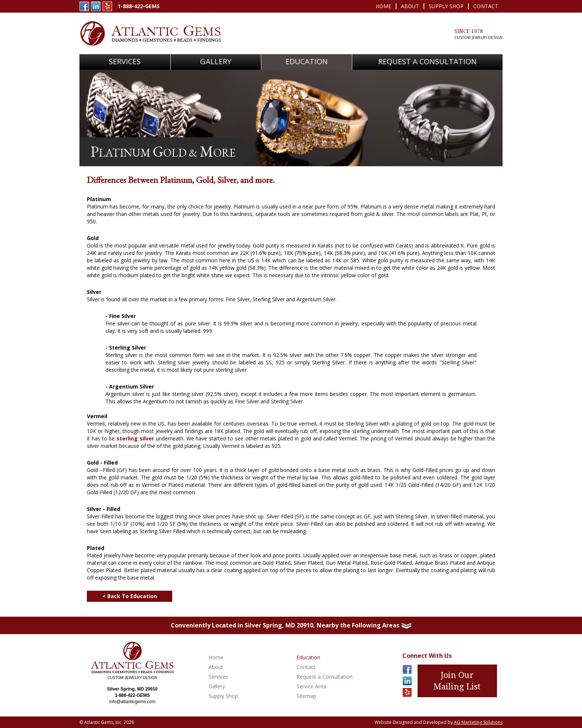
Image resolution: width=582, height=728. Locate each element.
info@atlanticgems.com (132, 702)
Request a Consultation (325, 677)
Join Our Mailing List (457, 681)
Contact (486, 6)
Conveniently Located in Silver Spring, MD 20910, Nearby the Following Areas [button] (291, 625)
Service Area (311, 686)
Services (218, 677)
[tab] (291, 625)
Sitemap (306, 696)
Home (383, 6)
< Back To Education (130, 596)
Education (307, 61)
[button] (125, 62)
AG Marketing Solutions (478, 722)
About (410, 6)
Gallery (216, 61)
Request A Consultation (427, 61)
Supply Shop (446, 6)
